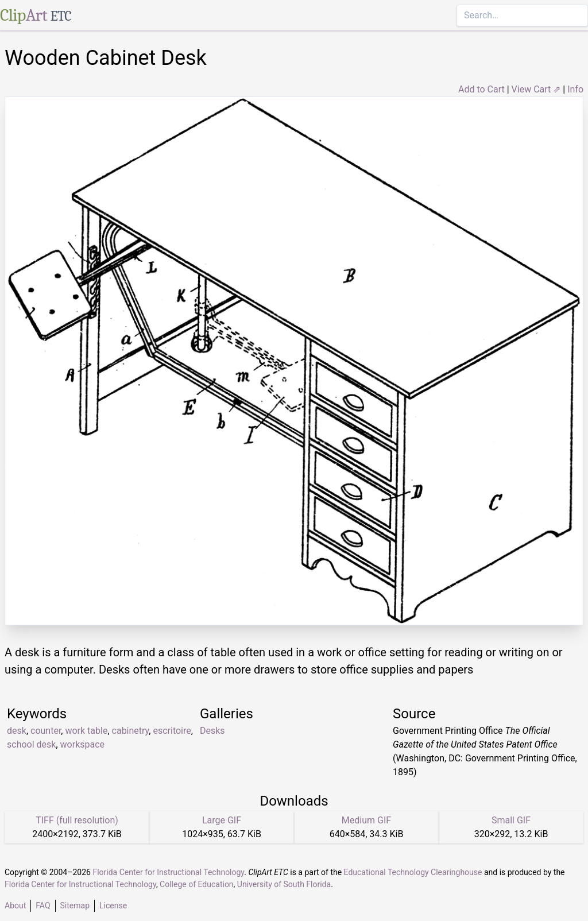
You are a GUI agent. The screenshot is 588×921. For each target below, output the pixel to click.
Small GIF (511, 820)
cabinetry (131, 731)
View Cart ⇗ (536, 89)
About (15, 905)
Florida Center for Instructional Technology (168, 872)
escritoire (172, 731)
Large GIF (222, 820)
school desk (31, 744)
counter (46, 731)
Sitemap (75, 905)
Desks (212, 731)
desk (17, 731)
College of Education (197, 884)
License (113, 905)
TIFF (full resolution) (77, 820)
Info (575, 89)
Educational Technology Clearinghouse (413, 872)
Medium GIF (366, 820)
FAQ (43, 905)
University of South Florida (284, 884)
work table (86, 731)
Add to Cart (481, 89)
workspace (82, 744)
